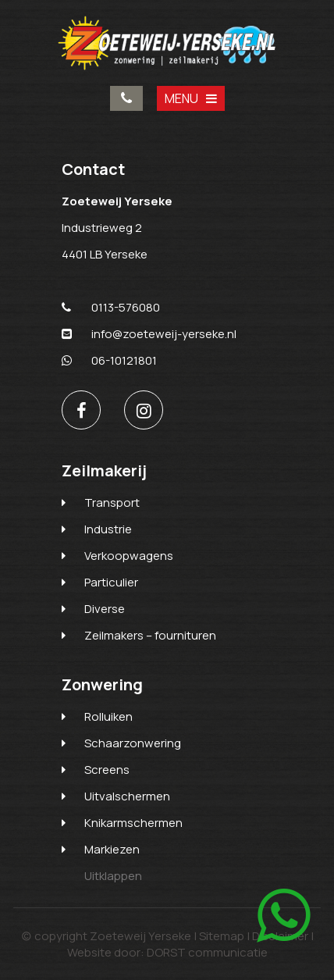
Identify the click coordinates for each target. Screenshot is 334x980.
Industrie (108, 529)
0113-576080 (126, 98)
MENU (191, 98)
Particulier (111, 582)
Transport (112, 502)
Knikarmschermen (133, 823)
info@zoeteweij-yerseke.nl (149, 334)
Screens (107, 770)
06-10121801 (109, 360)
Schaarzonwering (133, 743)
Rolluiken (108, 716)
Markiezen (112, 849)
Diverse (105, 609)
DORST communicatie (207, 952)
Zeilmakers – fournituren (150, 635)
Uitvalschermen (127, 796)
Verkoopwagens (129, 556)
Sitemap (222, 936)
